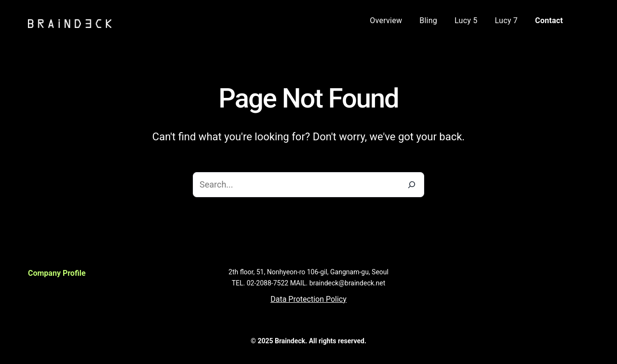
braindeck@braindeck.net (348, 283)
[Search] (412, 185)
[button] (308, 299)
